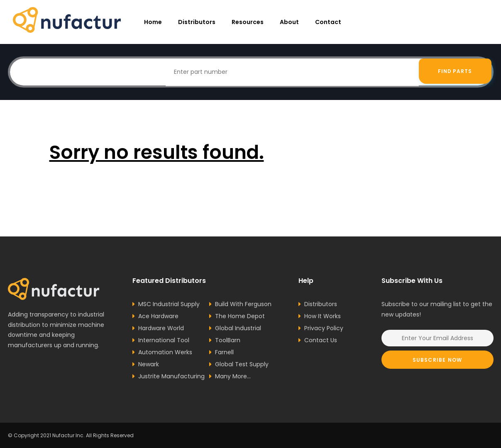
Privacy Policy (324, 328)
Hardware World (161, 328)
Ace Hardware (158, 316)
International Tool (164, 340)
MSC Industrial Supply (169, 304)
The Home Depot (240, 316)
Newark (149, 364)
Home (153, 22)
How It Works (323, 316)
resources (248, 22)
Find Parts (455, 72)
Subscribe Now (437, 360)
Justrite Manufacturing (171, 376)
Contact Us (321, 340)
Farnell (224, 352)
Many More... (233, 376)
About (289, 22)
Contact (328, 22)
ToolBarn (228, 340)
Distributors (197, 22)
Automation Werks (165, 352)
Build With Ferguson (243, 304)
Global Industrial (238, 328)
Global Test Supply (242, 364)
